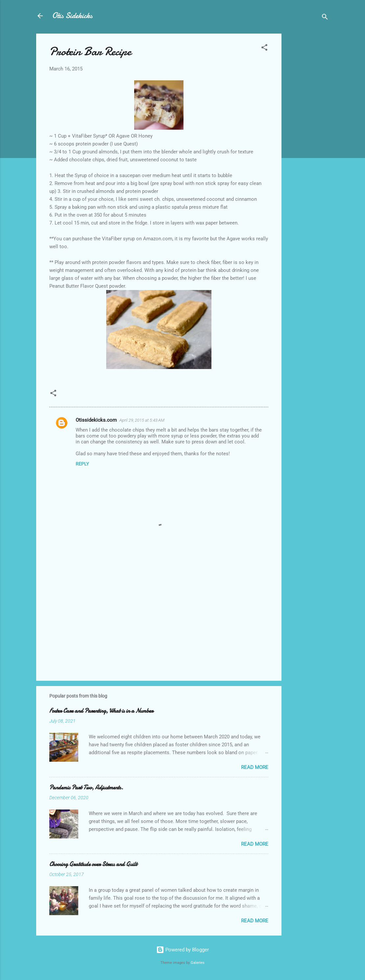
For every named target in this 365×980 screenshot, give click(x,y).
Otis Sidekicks (72, 16)
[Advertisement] (308, 132)
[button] (264, 49)
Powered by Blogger (183, 950)
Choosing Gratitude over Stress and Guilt (93, 864)
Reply (82, 464)
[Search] (325, 18)
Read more (255, 767)
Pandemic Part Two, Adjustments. (86, 788)
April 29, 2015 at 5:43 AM (142, 420)
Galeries (198, 963)
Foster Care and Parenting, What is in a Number (101, 711)
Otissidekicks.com (96, 420)
